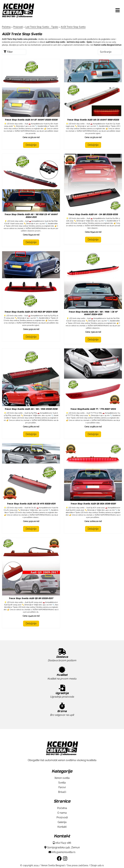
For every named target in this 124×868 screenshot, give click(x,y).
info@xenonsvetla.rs (62, 852)
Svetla (62, 783)
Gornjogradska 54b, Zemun (62, 847)
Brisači (62, 792)
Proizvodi (62, 817)
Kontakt (62, 827)
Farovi (62, 787)
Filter (8, 52)
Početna (62, 808)
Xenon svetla (62, 778)
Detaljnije (31, 145)
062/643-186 (62, 843)
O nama (62, 813)
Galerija (62, 822)
